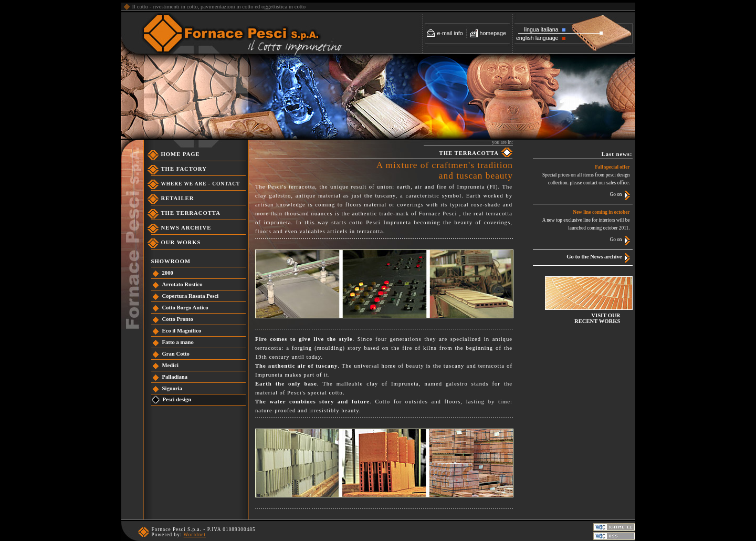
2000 (168, 273)
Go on (616, 194)
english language (537, 38)
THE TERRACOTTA (191, 213)
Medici (170, 365)
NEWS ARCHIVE (186, 228)
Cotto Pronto (178, 319)
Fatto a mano (178, 342)
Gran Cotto (176, 354)
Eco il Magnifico (182, 331)
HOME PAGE (181, 154)
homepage (493, 33)
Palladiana (175, 377)
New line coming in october (601, 212)
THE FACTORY (184, 169)
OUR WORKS (181, 242)
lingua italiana (541, 29)
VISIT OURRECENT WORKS (597, 318)
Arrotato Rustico (182, 284)
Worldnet (195, 535)
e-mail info (450, 33)
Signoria (172, 388)
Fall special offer (612, 167)
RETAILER (178, 198)
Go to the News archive (594, 257)
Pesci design (177, 399)
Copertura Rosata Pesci (191, 296)
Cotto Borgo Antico (185, 308)
